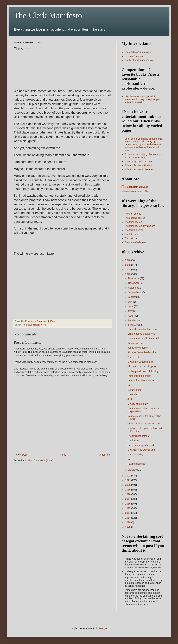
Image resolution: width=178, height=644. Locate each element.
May (131, 311)
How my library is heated (141, 445)
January (133, 470)
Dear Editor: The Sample (141, 380)
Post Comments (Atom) (41, 460)
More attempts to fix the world (143, 338)
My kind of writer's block (140, 362)
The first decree (133, 214)
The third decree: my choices (140, 226)
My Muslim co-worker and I (142, 450)
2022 (128, 476)
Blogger (103, 628)
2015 (128, 508)
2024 (128, 270)
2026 (128, 260)
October (133, 288)
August (132, 297)
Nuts (130, 385)
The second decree (135, 218)
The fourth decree (134, 230)
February (133, 325)
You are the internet (138, 348)
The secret (133, 357)
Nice (130, 459)
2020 (128, 485)
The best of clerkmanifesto (139, 60)
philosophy (36, 325)
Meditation (133, 441)
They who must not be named (143, 329)
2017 (128, 499)
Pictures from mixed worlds (142, 352)
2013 (128, 518)
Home (63, 455)
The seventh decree (135, 242)
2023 (128, 274)
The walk (132, 394)
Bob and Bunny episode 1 (138, 165)
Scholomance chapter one (141, 334)
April (131, 316)
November (134, 283)
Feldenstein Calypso (137, 187)
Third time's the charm (139, 376)
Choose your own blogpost (142, 366)
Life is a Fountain (134, 56)
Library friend (135, 390)
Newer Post (21, 455)
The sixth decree (133, 238)
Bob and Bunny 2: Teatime (139, 169)
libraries (26, 325)
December (134, 278)
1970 (128, 527)
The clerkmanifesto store (138, 52)
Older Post (105, 455)
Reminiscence (135, 343)
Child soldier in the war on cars (144, 424)
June (131, 306)
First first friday (135, 455)
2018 (128, 494)
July (131, 302)
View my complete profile (135, 192)
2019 (128, 490)
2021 (128, 480)
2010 (128, 522)
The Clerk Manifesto (48, 15)
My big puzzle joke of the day (143, 371)
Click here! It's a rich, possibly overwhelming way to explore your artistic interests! (143, 99)
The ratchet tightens (138, 436)
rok (44, 325)
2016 (128, 504)
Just (130, 399)
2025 (128, 265)
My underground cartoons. (139, 161)
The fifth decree (133, 234)
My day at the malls (138, 404)
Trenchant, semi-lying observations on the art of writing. (143, 156)
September (134, 292)
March (132, 320)
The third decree (133, 222)
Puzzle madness (136, 464)
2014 (128, 513)
